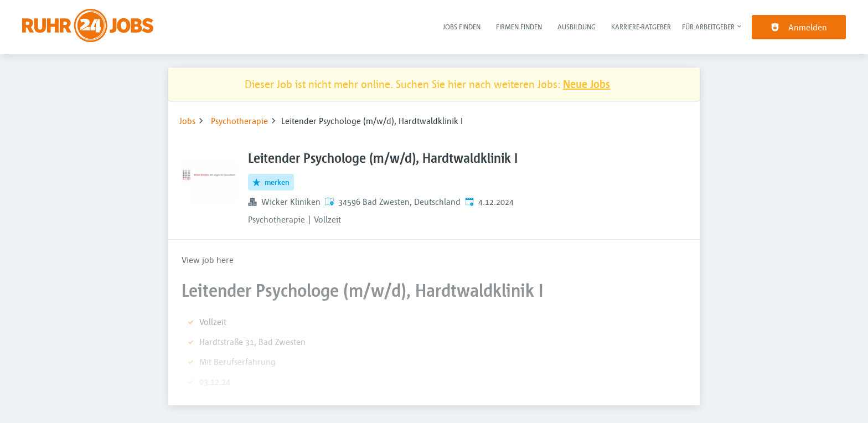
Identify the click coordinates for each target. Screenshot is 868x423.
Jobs (187, 121)
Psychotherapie (239, 121)
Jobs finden (462, 27)
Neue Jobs (587, 84)
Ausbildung (577, 27)
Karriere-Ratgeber (641, 27)
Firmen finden (519, 27)
